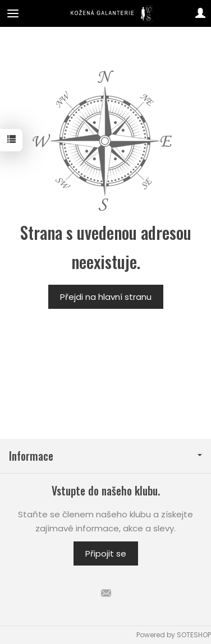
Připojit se (106, 553)
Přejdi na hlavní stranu (106, 297)
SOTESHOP (194, 635)
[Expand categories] (13, 13)
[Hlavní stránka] (106, 13)
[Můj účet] (200, 13)
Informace (105, 456)
